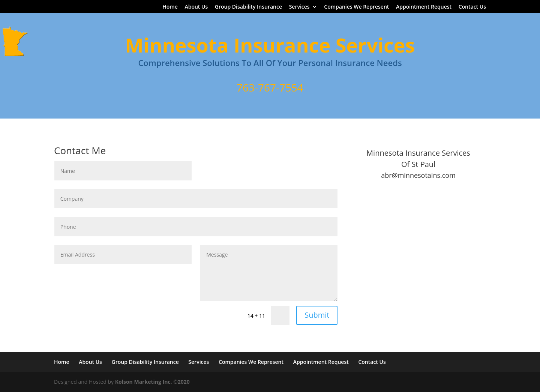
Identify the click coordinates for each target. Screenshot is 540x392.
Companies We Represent (356, 7)
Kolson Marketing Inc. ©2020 (152, 382)
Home (170, 7)
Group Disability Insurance (248, 7)
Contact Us (472, 7)
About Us (196, 7)
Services (299, 7)
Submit (317, 315)
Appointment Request (424, 7)
